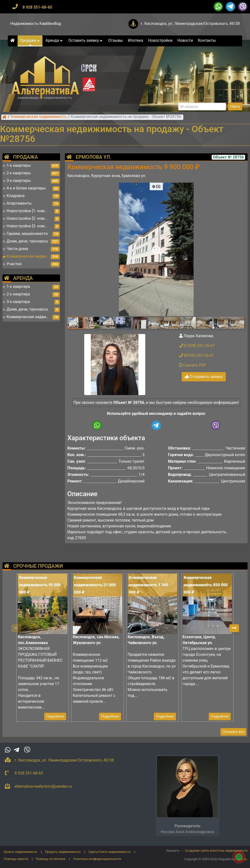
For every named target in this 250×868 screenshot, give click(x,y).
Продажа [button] (30, 40)
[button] (156, 247)
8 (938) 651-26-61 (197, 346)
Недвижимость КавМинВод (36, 24)
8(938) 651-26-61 (197, 355)
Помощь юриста (16, 859)
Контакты (207, 40)
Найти (235, 106)
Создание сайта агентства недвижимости (216, 851)
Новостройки (160, 40)
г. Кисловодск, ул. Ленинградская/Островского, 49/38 (190, 24)
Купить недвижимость (21, 852)
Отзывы (116, 40)
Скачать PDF (193, 365)
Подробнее (55, 716)
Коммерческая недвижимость (39, 117)
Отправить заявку (204, 377)
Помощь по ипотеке (51, 859)
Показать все (233, 732)
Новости (185, 40)
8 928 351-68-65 (37, 7)
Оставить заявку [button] (86, 40)
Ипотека (136, 40)
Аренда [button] (54, 40)
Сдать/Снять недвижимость (109, 852)
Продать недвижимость (63, 852)
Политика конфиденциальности (97, 859)
